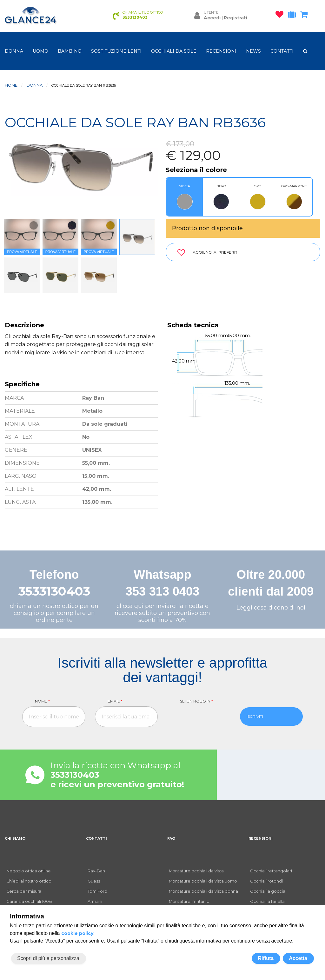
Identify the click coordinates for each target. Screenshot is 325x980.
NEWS (253, 51)
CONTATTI (282, 51)
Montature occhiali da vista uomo (203, 881)
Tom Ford (97, 891)
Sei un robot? (196, 701)
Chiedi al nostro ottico (29, 881)
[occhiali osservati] (281, 16)
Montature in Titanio (189, 901)
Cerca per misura (24, 891)
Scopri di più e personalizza (48, 958)
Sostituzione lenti (116, 51)
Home (11, 85)
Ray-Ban (96, 871)
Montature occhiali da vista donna (203, 891)
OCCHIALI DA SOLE (174, 51)
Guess (94, 881)
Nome (42, 701)
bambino (70, 51)
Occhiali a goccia (268, 891)
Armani (95, 901)
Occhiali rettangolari (271, 871)
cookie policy (77, 933)
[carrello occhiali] (305, 16)
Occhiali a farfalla (267, 901)
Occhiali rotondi (266, 881)
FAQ (171, 838)
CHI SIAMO (15, 838)
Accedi (212, 18)
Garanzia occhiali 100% (29, 901)
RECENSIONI (221, 51)
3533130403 (54, 591)
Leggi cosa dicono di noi (271, 608)
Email (115, 701)
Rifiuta (266, 958)
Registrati (235, 18)
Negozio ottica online (29, 871)
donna (14, 51)
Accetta (298, 958)
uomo (40, 51)
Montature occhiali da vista (196, 871)
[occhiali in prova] (293, 16)
